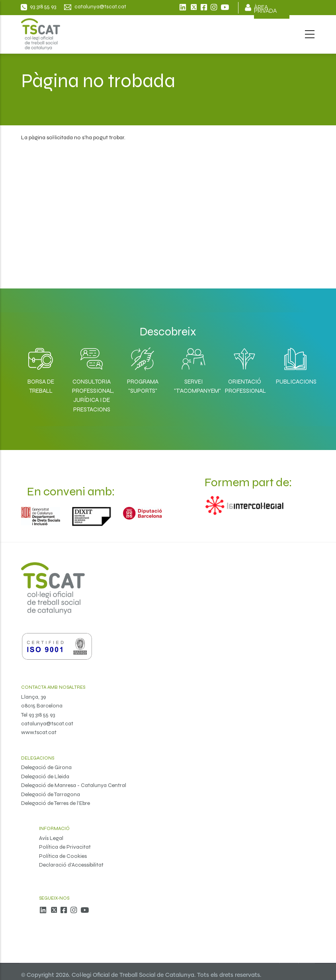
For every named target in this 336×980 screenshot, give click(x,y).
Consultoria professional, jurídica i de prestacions (92, 396)
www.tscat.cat (39, 732)
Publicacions (295, 382)
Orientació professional (244, 386)
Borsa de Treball (41, 386)
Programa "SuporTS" (143, 386)
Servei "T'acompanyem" (193, 386)
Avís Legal (51, 838)
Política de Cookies (63, 856)
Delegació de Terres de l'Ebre (56, 803)
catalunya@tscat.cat (47, 724)
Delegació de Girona (46, 767)
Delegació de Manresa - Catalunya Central (74, 785)
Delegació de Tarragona (51, 794)
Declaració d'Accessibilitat (71, 865)
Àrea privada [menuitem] (265, 9)
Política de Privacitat (65, 847)
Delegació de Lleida (45, 776)
